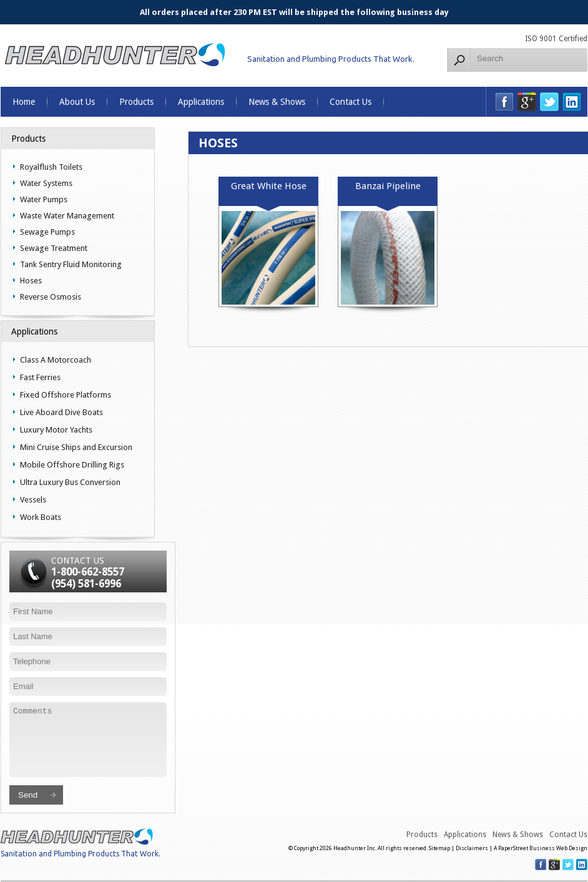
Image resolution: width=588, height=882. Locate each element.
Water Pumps (44, 199)
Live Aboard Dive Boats (61, 412)
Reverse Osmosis (51, 297)
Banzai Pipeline (388, 186)
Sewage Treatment (54, 248)
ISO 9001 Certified (556, 39)
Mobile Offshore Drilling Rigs (72, 465)
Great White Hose (269, 186)
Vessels (33, 500)
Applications (201, 102)
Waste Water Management (67, 216)
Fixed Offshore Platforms (66, 395)
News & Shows (277, 102)
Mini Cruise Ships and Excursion (76, 447)
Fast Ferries (40, 377)
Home (24, 102)
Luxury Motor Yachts (56, 430)
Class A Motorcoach (56, 360)
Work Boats (41, 517)
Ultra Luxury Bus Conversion (70, 482)
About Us (77, 102)
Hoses (31, 281)
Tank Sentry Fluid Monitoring (71, 264)
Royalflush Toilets (51, 167)
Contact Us (350, 102)
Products (136, 102)
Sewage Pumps (47, 232)
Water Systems (46, 183)
